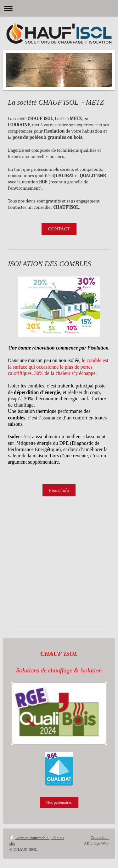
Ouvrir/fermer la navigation (59, 8)
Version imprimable (29, 838)
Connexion (100, 837)
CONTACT (59, 229)
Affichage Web (96, 843)
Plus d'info (59, 490)
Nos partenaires (59, 802)
